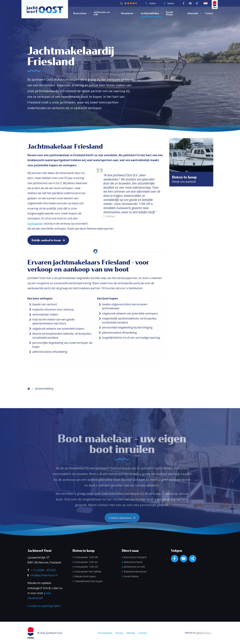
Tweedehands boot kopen (88, 581)
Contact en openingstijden (44, 606)
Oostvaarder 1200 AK (85, 562)
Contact (209, 13)
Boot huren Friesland (134, 557)
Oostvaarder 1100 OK (85, 567)
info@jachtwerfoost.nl (44, 575)
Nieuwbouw (127, 13)
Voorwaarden (105, 633)
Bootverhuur (80, 13)
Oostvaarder (35, 224)
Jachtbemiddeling (150, 13)
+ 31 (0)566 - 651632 (43, 570)
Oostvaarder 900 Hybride (87, 572)
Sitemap (131, 633)
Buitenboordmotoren (134, 572)
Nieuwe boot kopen (84, 576)
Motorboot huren (132, 562)
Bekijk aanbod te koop (48, 240)
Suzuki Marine (169, 13)
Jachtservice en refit (102, 13)
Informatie (193, 13)
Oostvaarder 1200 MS (85, 557)
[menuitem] (83, 13)
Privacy (119, 633)
